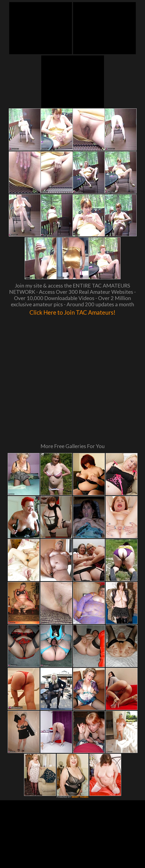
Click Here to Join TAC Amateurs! (72, 312)
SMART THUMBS (80, 734)
